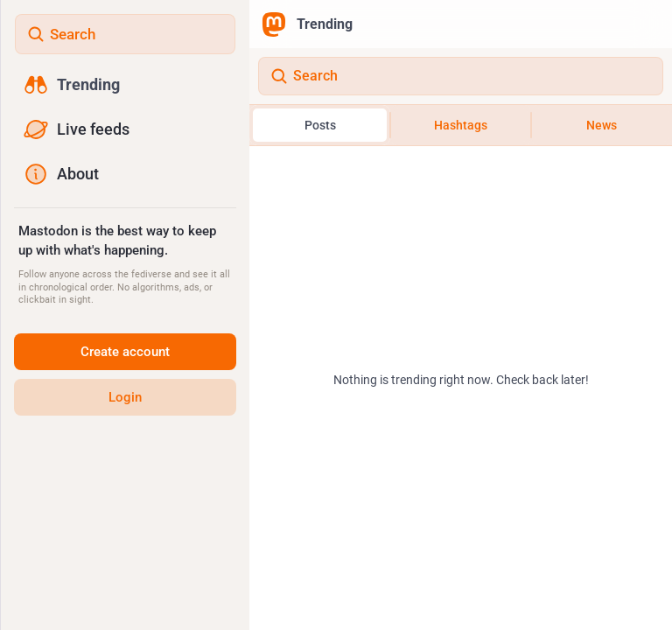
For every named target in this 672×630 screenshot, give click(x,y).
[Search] (461, 76)
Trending (308, 24)
